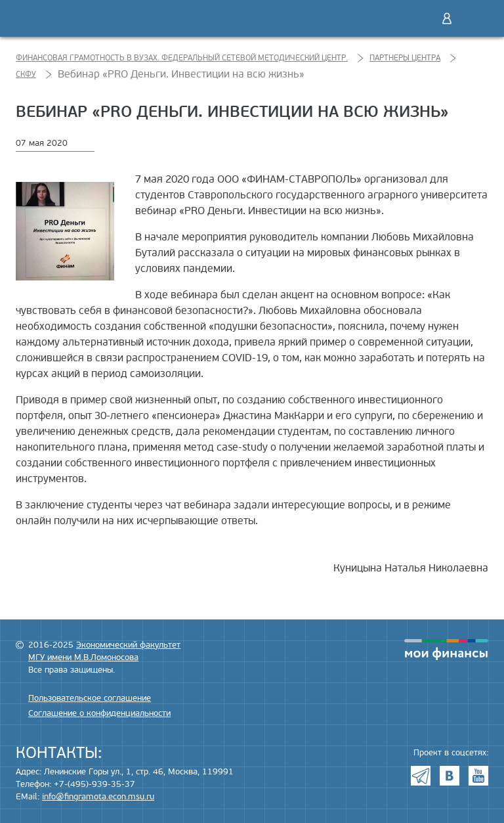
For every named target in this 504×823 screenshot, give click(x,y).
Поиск (419, 18)
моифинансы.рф (446, 650)
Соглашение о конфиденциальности (99, 713)
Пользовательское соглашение (90, 698)
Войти (447, 18)
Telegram (421, 776)
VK (450, 776)
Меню (474, 18)
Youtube (478, 776)
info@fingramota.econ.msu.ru (98, 797)
